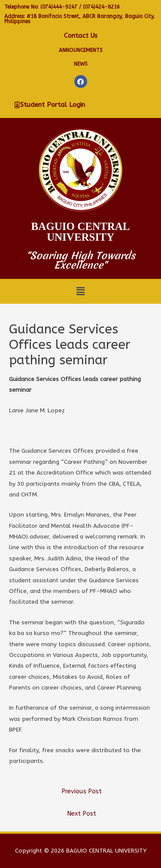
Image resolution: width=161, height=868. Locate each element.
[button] (50, 105)
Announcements (81, 50)
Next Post (82, 814)
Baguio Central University (81, 232)
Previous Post (82, 791)
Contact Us (81, 36)
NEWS (81, 64)
